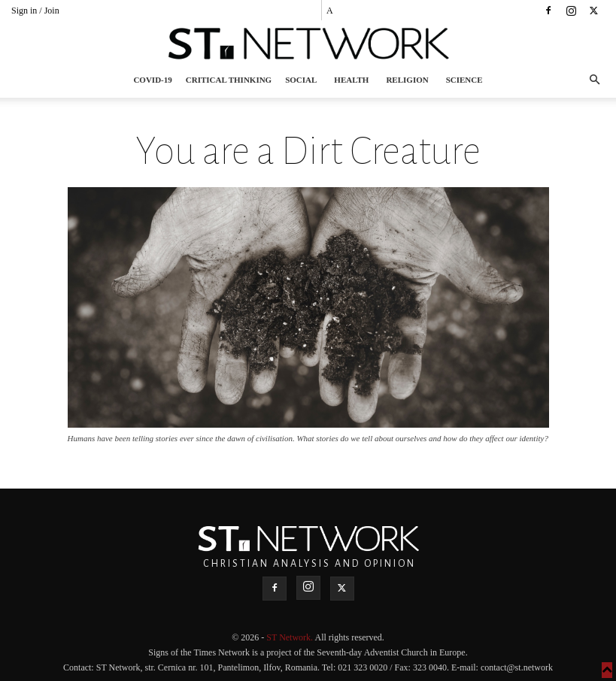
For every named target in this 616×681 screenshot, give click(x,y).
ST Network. (290, 637)
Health (351, 80)
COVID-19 (152, 80)
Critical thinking (229, 80)
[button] (594, 80)
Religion (407, 80)
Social (301, 80)
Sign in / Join (35, 11)
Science (464, 80)
